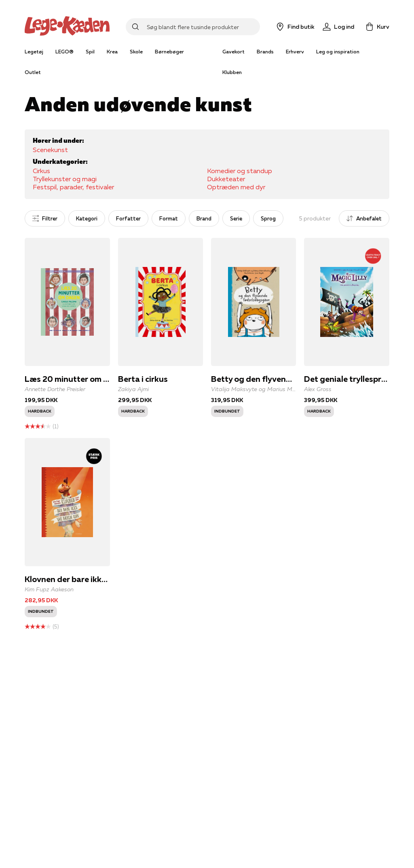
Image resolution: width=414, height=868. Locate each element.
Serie (236, 218)
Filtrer (45, 218)
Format (169, 218)
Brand (204, 218)
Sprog (268, 218)
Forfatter (128, 218)
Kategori (87, 218)
